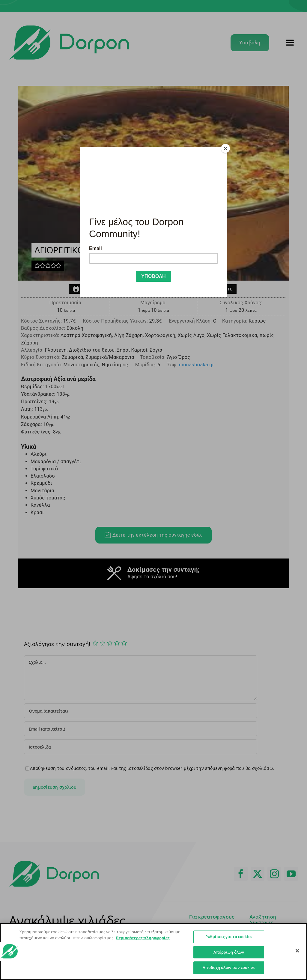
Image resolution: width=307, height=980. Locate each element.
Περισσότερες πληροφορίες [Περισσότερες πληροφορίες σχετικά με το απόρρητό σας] (143, 938)
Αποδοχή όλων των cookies (229, 967)
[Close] (225, 148)
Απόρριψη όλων (229, 952)
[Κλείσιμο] (297, 951)
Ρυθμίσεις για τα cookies (229, 937)
